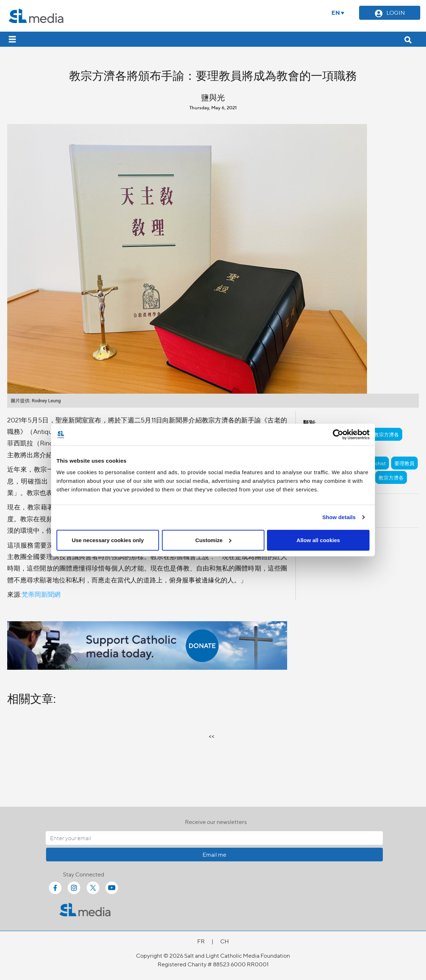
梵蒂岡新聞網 (41, 594)
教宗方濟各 (386, 434)
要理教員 (404, 463)
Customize (213, 540)
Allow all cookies (318, 540)
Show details (339, 517)
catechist (376, 463)
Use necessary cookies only (108, 540)
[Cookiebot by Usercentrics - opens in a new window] (338, 435)
